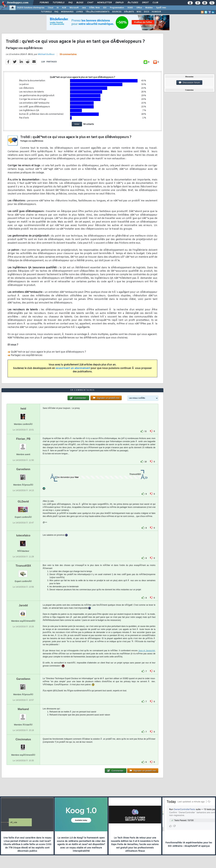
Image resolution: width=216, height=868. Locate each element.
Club (155, 3)
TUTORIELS (46, 12)
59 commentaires (68, 55)
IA (58, 8)
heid (23, 409)
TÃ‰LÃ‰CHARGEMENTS (97, 12)
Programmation (117, 8)
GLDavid (23, 501)
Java (84, 8)
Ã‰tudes (133, 3)
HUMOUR (156, 12)
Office (139, 8)
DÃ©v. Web (94, 8)
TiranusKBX (23, 566)
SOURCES (117, 12)
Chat (90, 3)
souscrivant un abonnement (73, 368)
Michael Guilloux (46, 54)
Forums (44, 3)
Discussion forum (189, 83)
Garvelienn (23, 469)
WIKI (139, 12)
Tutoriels (58, 3)
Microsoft (74, 8)
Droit (145, 3)
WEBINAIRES (67, 12)
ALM (64, 8)
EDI (105, 8)
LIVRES (79, 12)
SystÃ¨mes (161, 8)
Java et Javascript (147, 651)
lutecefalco (23, 535)
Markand (23, 709)
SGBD (130, 8)
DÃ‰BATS (129, 12)
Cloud (50, 8)
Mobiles (149, 8)
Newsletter (104, 3)
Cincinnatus (23, 739)
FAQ (70, 3)
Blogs (80, 3)
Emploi (120, 3)
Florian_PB (23, 439)
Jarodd (23, 605)
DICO (146, 12)
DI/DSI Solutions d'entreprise (31, 8)
